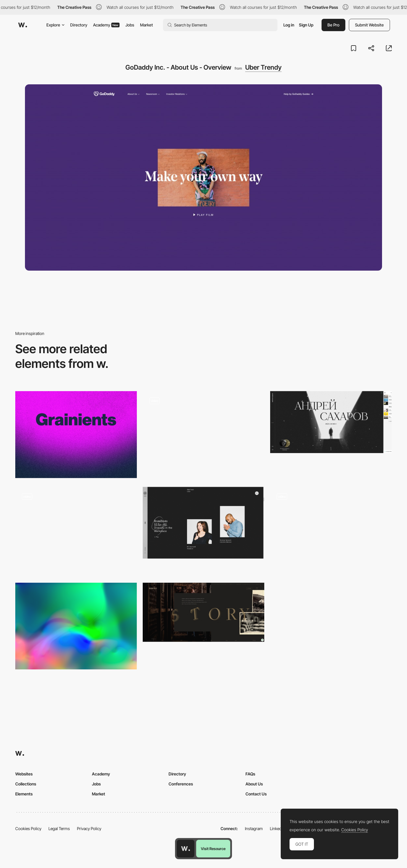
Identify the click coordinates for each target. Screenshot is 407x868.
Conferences (181, 784)
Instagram (254, 828)
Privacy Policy (89, 828)
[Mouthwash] (331, 521)
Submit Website (369, 25)
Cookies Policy (28, 828)
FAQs (250, 774)
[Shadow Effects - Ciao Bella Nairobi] (203, 435)
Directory (79, 25)
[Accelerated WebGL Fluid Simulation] (76, 626)
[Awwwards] (23, 25)
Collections (26, 784)
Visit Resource (213, 849)
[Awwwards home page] (186, 849)
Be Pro (333, 25)
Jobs (130, 25)
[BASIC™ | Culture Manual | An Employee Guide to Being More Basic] (203, 523)
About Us (254, 784)
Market (147, 25)
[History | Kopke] (203, 612)
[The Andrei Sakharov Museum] (331, 422)
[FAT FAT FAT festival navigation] (76, 530)
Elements (24, 794)
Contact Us (256, 794)
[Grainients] (76, 435)
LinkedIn (277, 828)
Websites (24, 774)
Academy (106, 25)
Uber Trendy (263, 67)
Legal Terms (59, 828)
